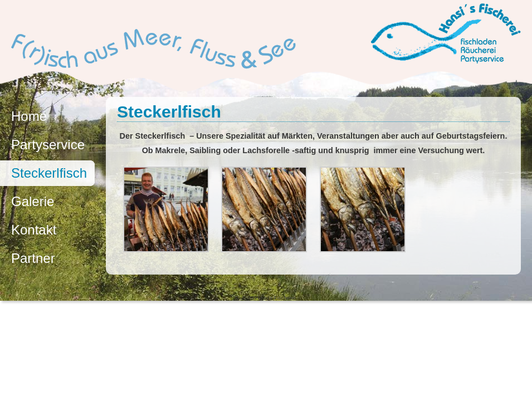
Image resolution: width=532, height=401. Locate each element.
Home (29, 116)
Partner (33, 258)
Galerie (33, 201)
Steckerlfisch (49, 173)
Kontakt (34, 230)
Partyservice (48, 145)
